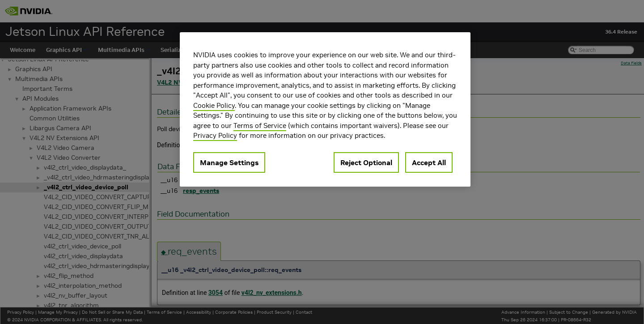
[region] (325, 109)
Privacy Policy (215, 135)
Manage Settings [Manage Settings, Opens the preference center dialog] (229, 162)
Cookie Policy (214, 105)
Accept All (429, 162)
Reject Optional (366, 162)
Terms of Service (260, 126)
